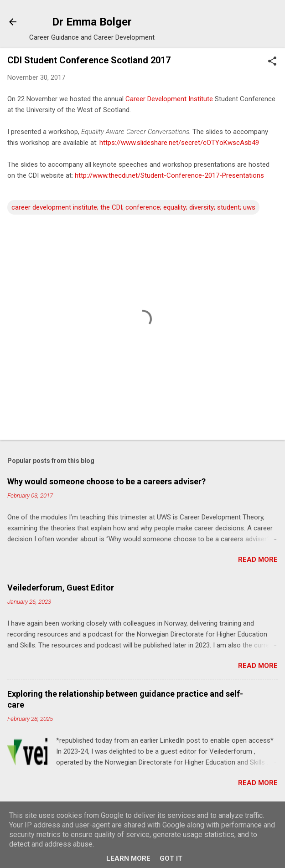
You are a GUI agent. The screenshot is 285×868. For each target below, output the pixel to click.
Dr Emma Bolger (92, 22)
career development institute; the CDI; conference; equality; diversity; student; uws (133, 207)
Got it (171, 858)
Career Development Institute (169, 99)
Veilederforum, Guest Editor (61, 588)
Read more (258, 560)
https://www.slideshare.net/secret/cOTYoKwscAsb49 (179, 143)
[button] (272, 62)
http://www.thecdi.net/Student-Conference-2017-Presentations (169, 175)
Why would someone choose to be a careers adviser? (106, 481)
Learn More (128, 858)
